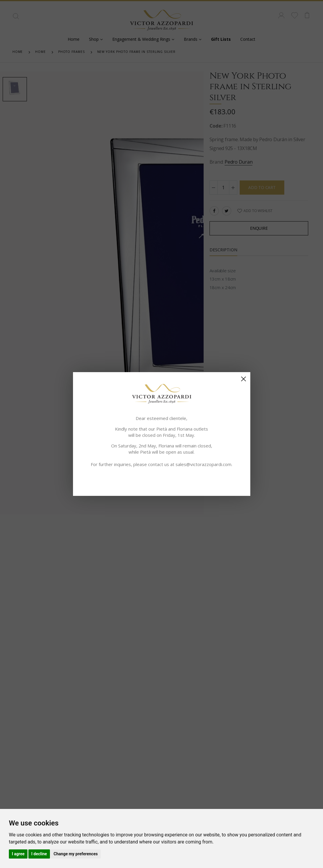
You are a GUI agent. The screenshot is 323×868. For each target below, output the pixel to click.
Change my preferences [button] (76, 854)
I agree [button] (18, 854)
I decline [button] (39, 854)
